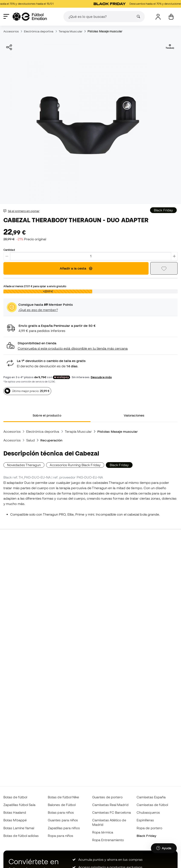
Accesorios (11, 31)
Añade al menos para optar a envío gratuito (35, 286)
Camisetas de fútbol (152, 805)
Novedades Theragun (24, 465)
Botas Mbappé (15, 820)
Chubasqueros (148, 812)
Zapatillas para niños (64, 828)
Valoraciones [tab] (134, 415)
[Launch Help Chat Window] (164, 848)
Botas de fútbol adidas (21, 836)
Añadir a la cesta (76, 268)
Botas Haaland (15, 812)
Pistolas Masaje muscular (105, 31)
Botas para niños (61, 812)
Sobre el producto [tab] (47, 415)
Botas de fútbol (15, 797)
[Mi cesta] (171, 17)
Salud (31, 440)
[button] (90, 346)
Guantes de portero (107, 797)
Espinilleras (145, 820)
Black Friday (146, 836)
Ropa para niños (61, 836)
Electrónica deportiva (39, 31)
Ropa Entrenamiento (108, 840)
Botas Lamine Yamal (19, 828)
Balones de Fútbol (62, 805)
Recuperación (51, 440)
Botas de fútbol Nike (63, 797)
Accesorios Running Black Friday (75, 465)
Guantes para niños (63, 820)
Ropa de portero (149, 828)
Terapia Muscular (71, 31)
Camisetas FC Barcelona (112, 812)
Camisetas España (151, 797)
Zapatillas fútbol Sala (19, 805)
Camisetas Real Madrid (110, 805)
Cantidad (9, 250)
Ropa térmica (103, 832)
